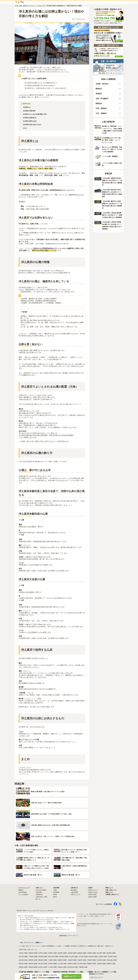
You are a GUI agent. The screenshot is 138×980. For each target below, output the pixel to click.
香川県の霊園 (82, 932)
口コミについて (48, 879)
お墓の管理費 (75, 860)
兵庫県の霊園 (91, 929)
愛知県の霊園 (43, 929)
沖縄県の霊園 (83, 936)
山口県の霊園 (62, 932)
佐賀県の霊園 (23, 936)
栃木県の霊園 (101, 922)
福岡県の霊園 (111, 932)
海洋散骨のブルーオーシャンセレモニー (100, 958)
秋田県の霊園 (62, 922)
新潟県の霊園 (64, 925)
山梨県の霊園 (103, 925)
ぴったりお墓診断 (24, 863)
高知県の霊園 (101, 932)
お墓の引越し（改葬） (43, 865)
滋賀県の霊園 (62, 929)
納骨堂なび (83, 915)
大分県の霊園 (52, 936)
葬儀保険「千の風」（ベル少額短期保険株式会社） (69, 966)
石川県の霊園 (83, 925)
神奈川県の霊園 (53, 925)
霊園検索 (21, 858)
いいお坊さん (30, 944)
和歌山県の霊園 (112, 929)
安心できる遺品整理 (73, 956)
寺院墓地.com (92, 915)
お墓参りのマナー (94, 858)
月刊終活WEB (23, 968)
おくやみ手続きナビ (25, 964)
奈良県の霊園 (101, 929)
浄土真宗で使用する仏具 (31, 122)
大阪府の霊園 (82, 929)
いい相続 (56, 944)
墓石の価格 (74, 858)
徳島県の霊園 (72, 932)
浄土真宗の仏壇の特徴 (30, 112)
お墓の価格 (39, 860)
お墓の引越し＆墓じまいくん (28, 918)
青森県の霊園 (33, 922)
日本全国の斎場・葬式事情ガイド (29, 947)
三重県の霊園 (52, 929)
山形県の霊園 (72, 922)
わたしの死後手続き (59, 959)
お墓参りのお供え (94, 860)
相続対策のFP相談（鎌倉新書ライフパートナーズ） (70, 963)
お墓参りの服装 (93, 863)
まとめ (25, 129)
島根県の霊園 (33, 932)
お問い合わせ (56, 879)
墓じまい (39, 867)
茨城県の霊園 (91, 922)
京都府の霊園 (72, 929)
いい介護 (90, 946)
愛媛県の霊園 (91, 932)
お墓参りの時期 (93, 865)
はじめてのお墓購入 (42, 858)
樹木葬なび (74, 915)
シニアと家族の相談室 (40, 964)
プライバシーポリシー (36, 879)
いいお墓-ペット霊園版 (62, 915)
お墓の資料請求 (23, 860)
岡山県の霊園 (43, 932)
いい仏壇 (22, 956)
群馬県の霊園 (111, 922)
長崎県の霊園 (33, 936)
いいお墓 (22, 915)
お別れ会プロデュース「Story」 (98, 961)
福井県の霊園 (93, 925)
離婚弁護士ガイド (74, 947)
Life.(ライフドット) (32, 915)
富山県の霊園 (73, 925)
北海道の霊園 (23, 922)
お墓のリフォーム (76, 863)
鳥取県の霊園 (23, 932)
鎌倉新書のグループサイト (69, 904)
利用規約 (26, 879)
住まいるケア (99, 946)
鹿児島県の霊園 (73, 936)
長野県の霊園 (112, 925)
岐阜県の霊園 (23, 929)
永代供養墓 (57, 860)
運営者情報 (20, 879)
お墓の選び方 (40, 863)
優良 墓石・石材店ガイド (106, 915)
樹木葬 (55, 863)
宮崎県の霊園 (62, 936)
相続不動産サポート (59, 956)
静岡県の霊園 (33, 929)
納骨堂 (55, 865)
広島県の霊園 (52, 932)
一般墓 (55, 858)
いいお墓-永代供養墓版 (46, 915)
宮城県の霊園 (52, 922)
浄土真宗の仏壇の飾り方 (31, 119)
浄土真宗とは (27, 108)
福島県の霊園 (82, 922)
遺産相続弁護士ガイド (60, 947)
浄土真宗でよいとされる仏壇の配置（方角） (37, 115)
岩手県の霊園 (43, 922)
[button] (108, 85)
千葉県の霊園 (33, 925)
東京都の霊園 (43, 925)
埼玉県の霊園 (23, 925)
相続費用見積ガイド (66, 944)
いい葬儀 (22, 944)
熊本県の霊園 (43, 936)
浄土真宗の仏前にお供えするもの (34, 126)
